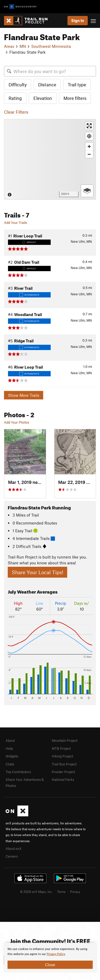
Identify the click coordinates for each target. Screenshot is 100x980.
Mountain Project (65, 740)
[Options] (87, 191)
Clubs (10, 764)
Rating (15, 98)
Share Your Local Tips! (37, 572)
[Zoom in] (89, 146)
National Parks (63, 779)
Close (50, 965)
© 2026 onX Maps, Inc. (36, 892)
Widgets (12, 756)
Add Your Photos (17, 422)
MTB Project (61, 748)
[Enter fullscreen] (89, 126)
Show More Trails (24, 395)
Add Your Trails (15, 223)
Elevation (43, 98)
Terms (61, 892)
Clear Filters (16, 112)
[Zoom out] (89, 154)
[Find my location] (89, 136)
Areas (9, 46)
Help (9, 748)
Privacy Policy (56, 954)
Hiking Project (62, 756)
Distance (47, 84)
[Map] (50, 159)
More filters (75, 98)
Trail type (77, 84)
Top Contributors (18, 772)
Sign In (78, 20)
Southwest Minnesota (51, 46)
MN (23, 46)
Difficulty (18, 84)
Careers (12, 856)
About (10, 740)
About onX (14, 849)
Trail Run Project (64, 764)
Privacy (75, 892)
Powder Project (63, 772)
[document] (50, 958)
